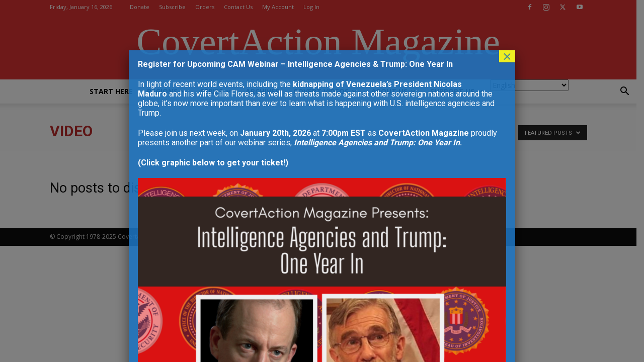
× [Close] (507, 56)
